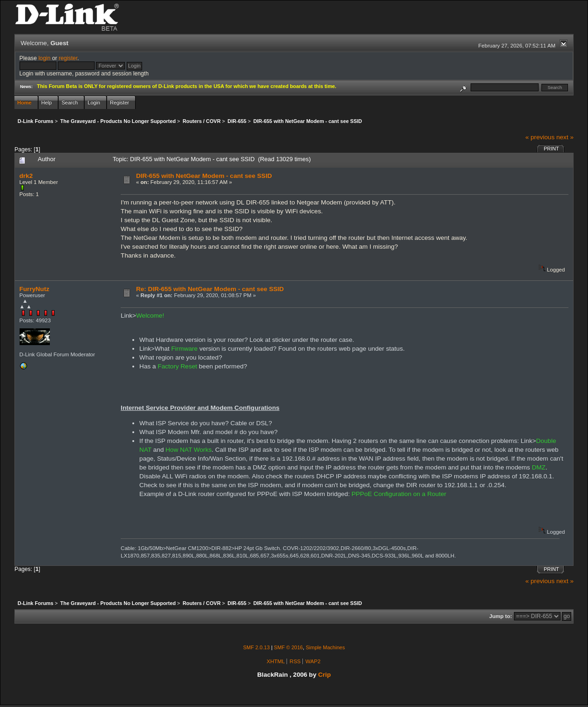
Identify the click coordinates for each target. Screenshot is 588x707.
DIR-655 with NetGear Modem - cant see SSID (204, 176)
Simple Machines (325, 647)
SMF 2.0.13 (256, 647)
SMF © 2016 (288, 647)
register (68, 58)
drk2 (26, 176)
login (44, 58)
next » (565, 137)
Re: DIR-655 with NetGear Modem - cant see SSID (210, 289)
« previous (540, 137)
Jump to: (501, 616)
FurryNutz (34, 289)
